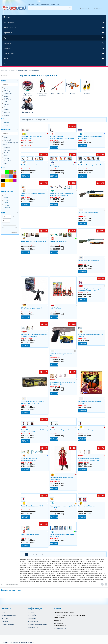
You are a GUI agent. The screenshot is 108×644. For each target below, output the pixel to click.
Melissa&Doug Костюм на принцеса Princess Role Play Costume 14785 (90, 459)
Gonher (5, 104)
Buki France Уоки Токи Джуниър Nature (34, 241)
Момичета (7, 43)
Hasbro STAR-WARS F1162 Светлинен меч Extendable (62, 535)
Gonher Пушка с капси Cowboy (88, 213)
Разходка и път (9, 22)
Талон (38, 4)
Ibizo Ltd (33, 642)
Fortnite (5, 158)
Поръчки (5, 618)
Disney (5, 137)
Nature (5, 163)
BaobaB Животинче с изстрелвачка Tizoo (33, 194)
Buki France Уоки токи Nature (31, 165)
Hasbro (5, 110)
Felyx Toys (6, 91)
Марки (6, 59)
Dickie (5, 88)
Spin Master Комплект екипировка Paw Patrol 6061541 (63, 166)
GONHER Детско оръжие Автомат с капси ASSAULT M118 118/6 (33, 402)
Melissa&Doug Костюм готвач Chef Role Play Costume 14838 (62, 383)
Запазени (5, 621)
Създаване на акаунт (9, 615)
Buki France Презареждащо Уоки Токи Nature (91, 166)
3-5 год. (5, 197)
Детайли (54, 176)
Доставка (31, 4)
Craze (5, 102)
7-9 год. (5, 203)
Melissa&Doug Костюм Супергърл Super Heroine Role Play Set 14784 (91, 290)
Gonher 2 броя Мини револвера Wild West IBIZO (90, 402)
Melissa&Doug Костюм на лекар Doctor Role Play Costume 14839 (34, 335)
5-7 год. (5, 200)
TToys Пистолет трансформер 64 (32, 308)
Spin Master (7, 94)
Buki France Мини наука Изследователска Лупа (29, 459)
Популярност (28, 120)
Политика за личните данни (37, 624)
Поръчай (54, 148)
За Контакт (55, 4)
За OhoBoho (32, 615)
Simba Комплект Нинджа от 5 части (61, 430)
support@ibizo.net (60, 629)
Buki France (7, 99)
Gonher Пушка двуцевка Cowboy (89, 260)
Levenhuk (6, 115)
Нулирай (15, 233)
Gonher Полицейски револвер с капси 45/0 (62, 355)
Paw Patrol (6, 153)
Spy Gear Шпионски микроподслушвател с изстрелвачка (62, 137)
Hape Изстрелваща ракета (30, 534)
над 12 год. (6, 208)
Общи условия (33, 621)
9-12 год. (5, 205)
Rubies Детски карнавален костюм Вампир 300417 (61, 478)
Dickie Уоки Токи (55, 308)
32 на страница (41, 120)
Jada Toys (6, 112)
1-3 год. (5, 195)
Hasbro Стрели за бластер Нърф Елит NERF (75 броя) (90, 137)
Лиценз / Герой (9, 53)
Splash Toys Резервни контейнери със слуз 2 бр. (90, 335)
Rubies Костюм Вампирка (86, 430)
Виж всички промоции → (12, 590)
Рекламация (46, 4)
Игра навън (8, 33)
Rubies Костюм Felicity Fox (86, 506)
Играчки (7, 38)
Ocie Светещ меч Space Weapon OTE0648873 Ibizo (32, 137)
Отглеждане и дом (10, 27)
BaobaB (5, 96)
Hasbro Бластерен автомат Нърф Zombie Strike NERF (63, 507)
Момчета (7, 48)
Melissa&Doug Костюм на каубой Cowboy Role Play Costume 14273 (35, 431)
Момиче (5, 122)
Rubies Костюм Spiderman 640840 (32, 506)
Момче (5, 125)
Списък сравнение (8, 624)
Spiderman (6, 147)
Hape (4, 107)
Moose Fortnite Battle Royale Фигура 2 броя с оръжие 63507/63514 (62, 194)
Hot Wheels (7, 140)
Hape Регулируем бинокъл (58, 241)
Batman (5, 155)
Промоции (7, 64)
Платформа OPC (33, 627)
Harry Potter (7, 161)
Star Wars (6, 150)
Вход (3, 612)
